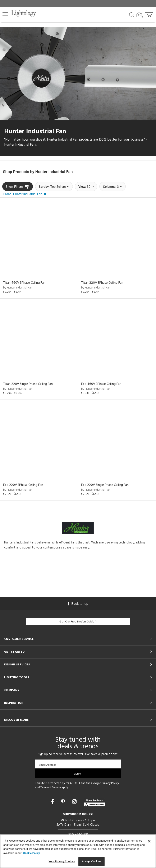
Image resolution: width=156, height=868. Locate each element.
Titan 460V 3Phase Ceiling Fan (24, 283)
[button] (5, 14)
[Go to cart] (149, 14)
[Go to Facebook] (53, 802)
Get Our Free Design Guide (78, 622)
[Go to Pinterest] (64, 802)
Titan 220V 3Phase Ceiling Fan (102, 283)
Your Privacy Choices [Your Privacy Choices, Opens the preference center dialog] (62, 861)
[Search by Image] (140, 15)
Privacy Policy (110, 783)
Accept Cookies (91, 861)
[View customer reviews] (94, 802)
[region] (78, 851)
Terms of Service (51, 787)
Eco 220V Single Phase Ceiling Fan (105, 485)
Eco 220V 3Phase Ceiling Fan (23, 485)
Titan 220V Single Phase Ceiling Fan (28, 384)
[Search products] (132, 14)
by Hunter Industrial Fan (18, 288)
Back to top (78, 603)
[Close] (149, 841)
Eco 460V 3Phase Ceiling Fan (101, 384)
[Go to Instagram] (75, 802)
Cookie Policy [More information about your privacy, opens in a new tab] (32, 853)
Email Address (48, 765)
